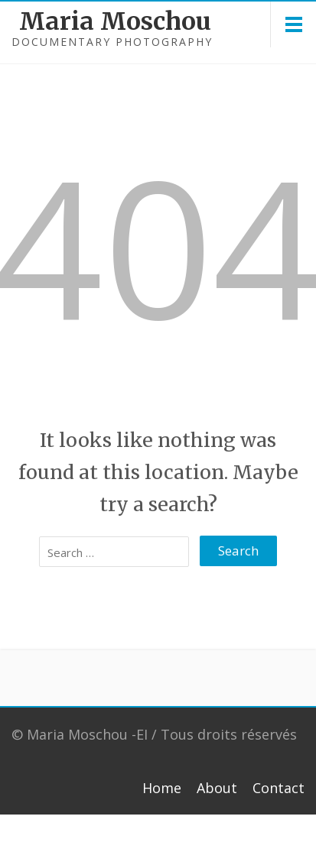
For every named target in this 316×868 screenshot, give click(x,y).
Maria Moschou (70, 21)
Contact (279, 788)
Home (162, 788)
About (217, 788)
